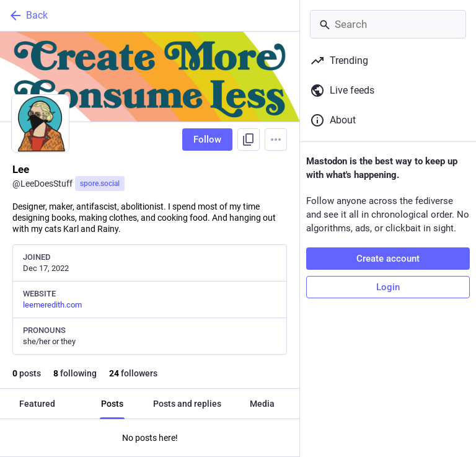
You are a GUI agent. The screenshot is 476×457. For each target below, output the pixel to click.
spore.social (100, 184)
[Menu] (276, 140)
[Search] (388, 24)
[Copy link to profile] (249, 140)
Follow (207, 140)
